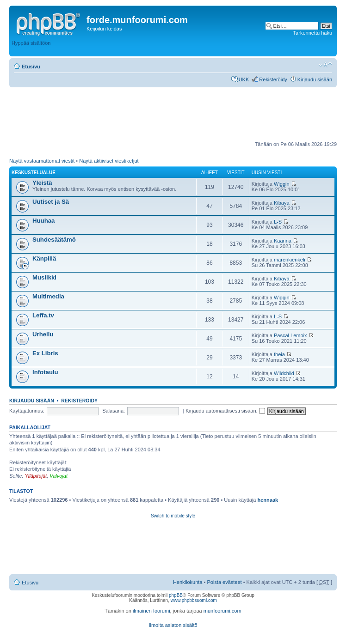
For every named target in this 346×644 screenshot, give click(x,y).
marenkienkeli (290, 260)
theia (279, 354)
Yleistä (42, 183)
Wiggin (282, 184)
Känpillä (44, 258)
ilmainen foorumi (151, 611)
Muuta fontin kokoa (325, 65)
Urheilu (43, 334)
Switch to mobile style (173, 516)
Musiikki (44, 277)
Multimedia (48, 296)
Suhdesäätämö (54, 240)
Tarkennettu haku (313, 33)
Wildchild (284, 373)
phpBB (176, 595)
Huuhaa (43, 221)
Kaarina (283, 241)
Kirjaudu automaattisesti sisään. (225, 411)
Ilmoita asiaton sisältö (173, 625)
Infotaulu (45, 372)
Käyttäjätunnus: (27, 411)
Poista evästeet (224, 582)
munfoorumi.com (222, 611)
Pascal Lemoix (290, 335)
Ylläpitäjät (36, 476)
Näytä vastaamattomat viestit (42, 161)
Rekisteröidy (273, 79)
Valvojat (59, 476)
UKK (244, 79)
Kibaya (282, 203)
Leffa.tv (43, 315)
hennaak (268, 500)
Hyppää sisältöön (31, 43)
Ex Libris (45, 353)
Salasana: (114, 411)
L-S (278, 222)
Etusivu (31, 67)
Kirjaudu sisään (315, 79)
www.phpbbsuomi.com (194, 600)
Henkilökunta (188, 582)
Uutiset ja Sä (51, 202)
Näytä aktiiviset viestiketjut (109, 161)
